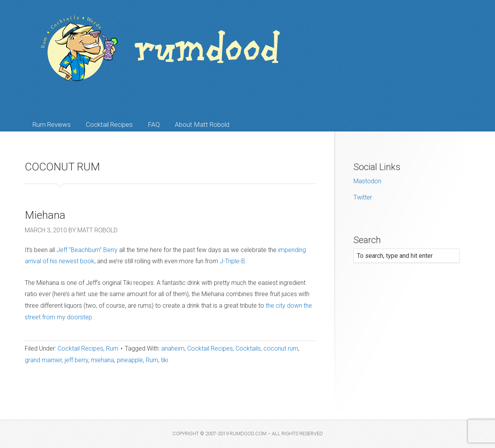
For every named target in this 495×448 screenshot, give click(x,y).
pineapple (130, 360)
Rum (112, 348)
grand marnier (43, 360)
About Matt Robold (202, 124)
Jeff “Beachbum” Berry (87, 250)
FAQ (154, 124)
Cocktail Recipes (109, 124)
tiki (165, 360)
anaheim (173, 348)
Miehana (45, 215)
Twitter (363, 197)
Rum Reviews (52, 124)
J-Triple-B (232, 261)
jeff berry (76, 360)
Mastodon (367, 181)
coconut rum (281, 348)
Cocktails (248, 348)
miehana (102, 360)
